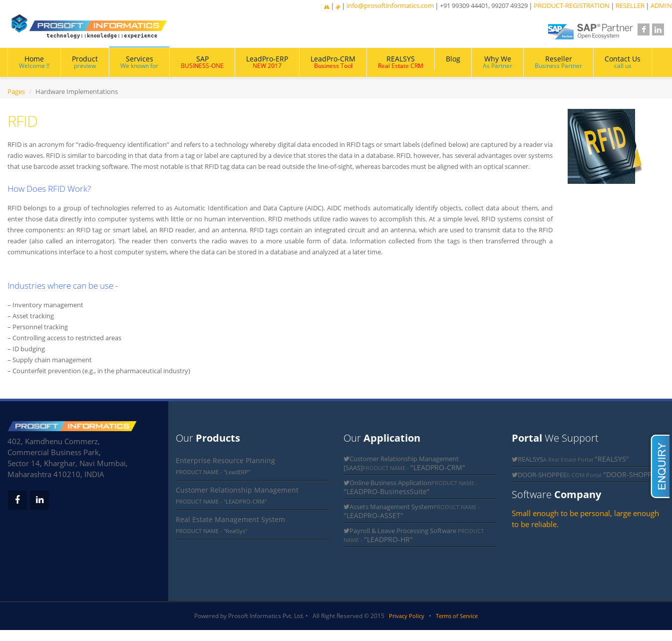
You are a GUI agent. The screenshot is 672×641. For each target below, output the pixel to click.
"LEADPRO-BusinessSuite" (387, 491)
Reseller (558, 62)
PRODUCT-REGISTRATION (572, 5)
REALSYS (401, 62)
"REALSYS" (612, 459)
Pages (16, 91)
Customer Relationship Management (237, 490)
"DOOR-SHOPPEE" (633, 474)
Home (34, 62)
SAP (202, 62)
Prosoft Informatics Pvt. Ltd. (266, 616)
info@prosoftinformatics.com (390, 5)
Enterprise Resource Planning (225, 460)
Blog (453, 59)
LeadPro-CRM (333, 62)
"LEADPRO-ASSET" (373, 515)
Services (139, 62)
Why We (498, 62)
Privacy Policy (407, 616)
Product (85, 62)
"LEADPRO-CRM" (438, 467)
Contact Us (623, 62)
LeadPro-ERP (267, 62)
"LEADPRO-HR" (388, 539)
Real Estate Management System (230, 519)
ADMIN (661, 5)
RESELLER (630, 5)
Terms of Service (457, 616)
